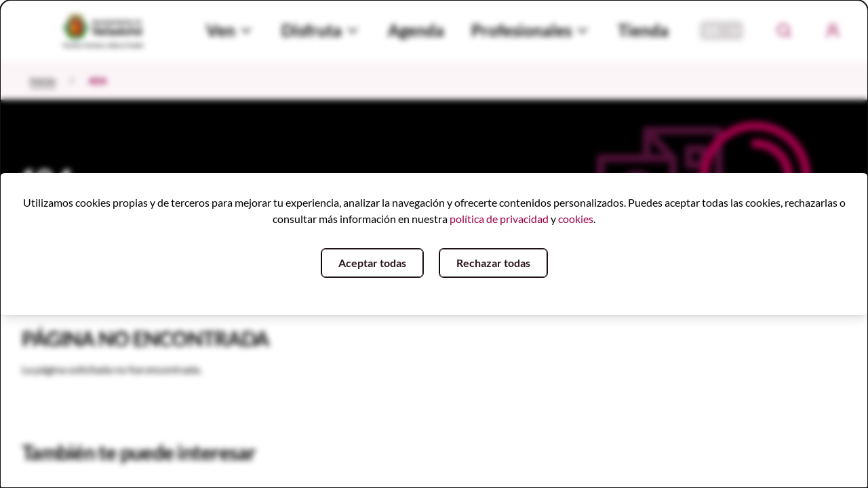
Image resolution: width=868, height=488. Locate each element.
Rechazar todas (493, 263)
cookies (576, 219)
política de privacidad (499, 219)
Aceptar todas (372, 263)
